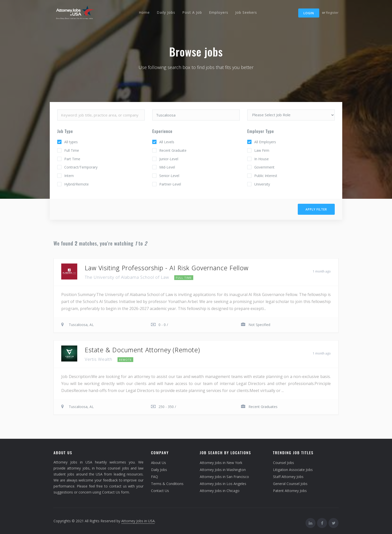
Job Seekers (246, 12)
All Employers (265, 142)
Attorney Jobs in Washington (223, 470)
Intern (69, 176)
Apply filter (316, 209)
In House (261, 159)
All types (71, 142)
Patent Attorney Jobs (290, 491)
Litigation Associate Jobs (293, 470)
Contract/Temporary (81, 167)
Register (332, 12)
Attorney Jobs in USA (138, 521)
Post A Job (192, 12)
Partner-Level (170, 184)
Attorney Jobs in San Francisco (224, 477)
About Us (158, 463)
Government (264, 167)
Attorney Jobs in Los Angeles (223, 484)
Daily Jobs (166, 12)
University (262, 184)
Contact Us (160, 491)
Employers (219, 12)
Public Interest (266, 176)
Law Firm (262, 150)
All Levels (167, 142)
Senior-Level (169, 176)
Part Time (72, 159)
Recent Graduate (173, 150)
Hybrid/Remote (76, 184)
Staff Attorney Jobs (288, 477)
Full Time (72, 150)
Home (144, 12)
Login (309, 13)
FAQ (154, 477)
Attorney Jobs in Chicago (220, 491)
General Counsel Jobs (290, 484)
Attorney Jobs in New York (221, 463)
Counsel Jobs (283, 463)
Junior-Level (169, 159)
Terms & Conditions (167, 484)
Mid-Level (167, 167)
